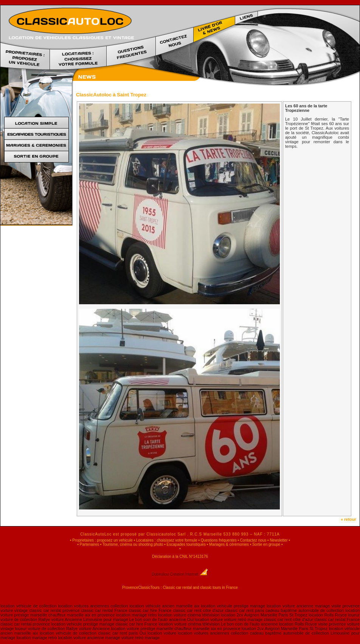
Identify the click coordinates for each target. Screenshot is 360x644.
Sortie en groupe (266, 544)
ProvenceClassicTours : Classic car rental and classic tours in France (180, 587)
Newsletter (279, 540)
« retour (350, 519)
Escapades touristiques (186, 544)
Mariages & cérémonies (229, 544)
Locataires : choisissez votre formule (167, 540)
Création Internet (189, 574)
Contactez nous (253, 540)
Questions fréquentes (219, 540)
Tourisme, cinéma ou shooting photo (133, 544)
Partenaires (89, 544)
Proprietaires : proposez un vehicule (102, 540)
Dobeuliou (160, 574)
